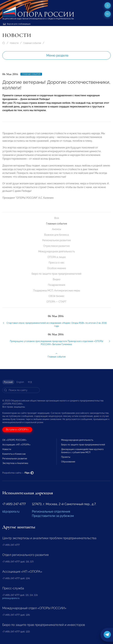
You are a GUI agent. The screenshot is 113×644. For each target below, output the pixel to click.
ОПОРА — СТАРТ (56, 302)
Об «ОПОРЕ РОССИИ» (14, 440)
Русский (8, 382)
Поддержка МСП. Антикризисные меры (57, 290)
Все (57, 218)
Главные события (32, 43)
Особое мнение (57, 268)
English (20, 382)
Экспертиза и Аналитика (15, 463)
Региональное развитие (56, 240)
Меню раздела (57, 55)
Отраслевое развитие (56, 246)
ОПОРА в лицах (57, 257)
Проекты (66, 457)
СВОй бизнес (56, 296)
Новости (14, 43)
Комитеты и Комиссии (14, 454)
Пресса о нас (56, 263)
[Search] (21, 390)
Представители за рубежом (53, 516)
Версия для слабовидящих (17, 24)
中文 (30, 382)
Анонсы (57, 229)
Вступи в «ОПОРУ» (17, 430)
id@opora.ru (11, 511)
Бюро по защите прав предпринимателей (56, 274)
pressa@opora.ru (11, 598)
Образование (68, 462)
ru (108, 14)
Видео (57, 279)
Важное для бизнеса (56, 235)
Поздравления (56, 285)
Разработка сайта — (18, 473)
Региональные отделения (51, 511)
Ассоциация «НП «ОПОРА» (16, 445)
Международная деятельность (57, 251)
